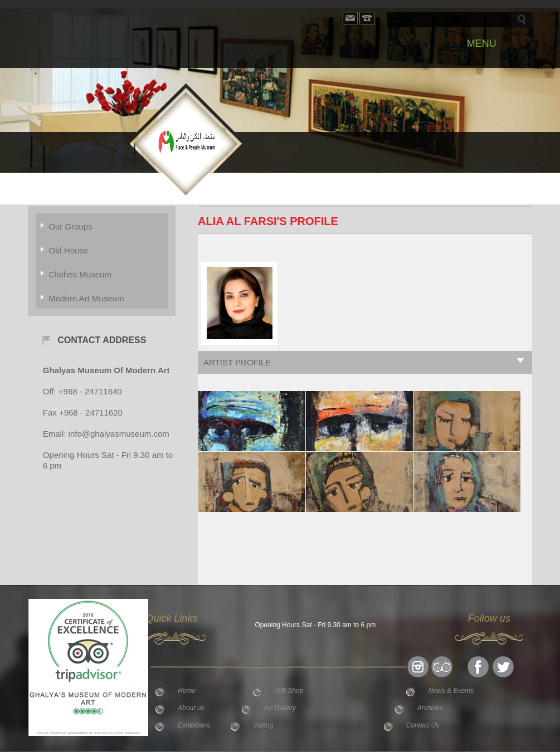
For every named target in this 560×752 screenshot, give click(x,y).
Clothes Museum (80, 274)
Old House (68, 250)
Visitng (263, 725)
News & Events (451, 691)
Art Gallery (280, 708)
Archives (430, 708)
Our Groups (70, 226)
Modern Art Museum (86, 298)
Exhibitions (194, 725)
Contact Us (423, 725)
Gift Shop (289, 691)
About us (191, 708)
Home (187, 691)
